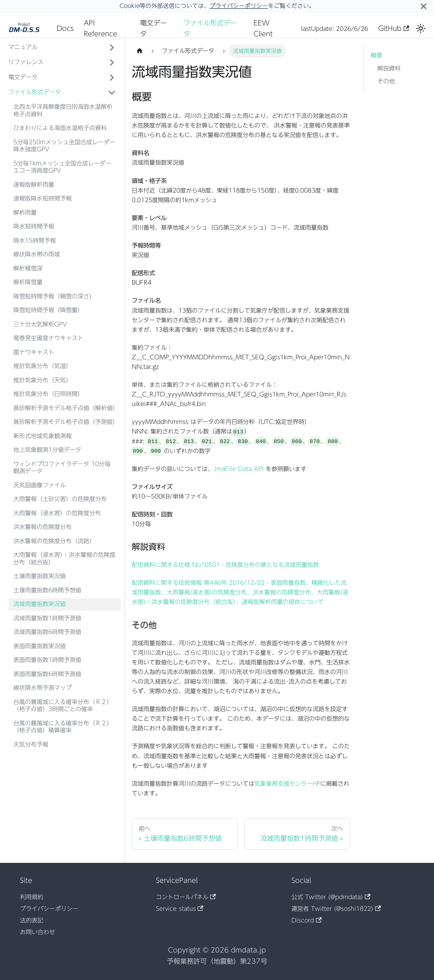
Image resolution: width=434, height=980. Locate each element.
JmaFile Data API (238, 469)
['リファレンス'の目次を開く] (112, 63)
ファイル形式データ (210, 28)
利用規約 (32, 897)
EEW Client (263, 28)
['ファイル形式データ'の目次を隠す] (112, 93)
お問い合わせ (38, 932)
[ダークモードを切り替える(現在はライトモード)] (421, 28)
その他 (386, 81)
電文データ (153, 28)
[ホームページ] (140, 51)
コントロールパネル (186, 897)
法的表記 (32, 920)
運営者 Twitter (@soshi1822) (336, 909)
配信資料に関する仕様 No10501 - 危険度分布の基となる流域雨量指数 (225, 565)
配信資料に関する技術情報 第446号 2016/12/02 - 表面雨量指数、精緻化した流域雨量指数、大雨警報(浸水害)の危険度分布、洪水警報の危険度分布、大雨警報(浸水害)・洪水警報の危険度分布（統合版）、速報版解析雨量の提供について (240, 592)
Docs (65, 28)
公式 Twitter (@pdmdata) (331, 897)
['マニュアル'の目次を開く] (112, 48)
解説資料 (389, 68)
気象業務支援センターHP (287, 784)
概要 (376, 55)
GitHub (394, 28)
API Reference (100, 28)
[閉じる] (424, 6)
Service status (180, 909)
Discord (306, 920)
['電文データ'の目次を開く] (112, 78)
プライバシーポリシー (239, 6)
